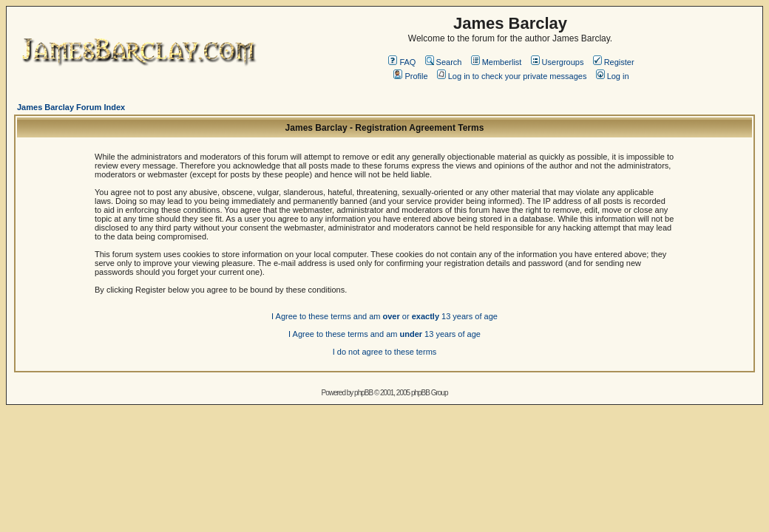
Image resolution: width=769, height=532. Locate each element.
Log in (613, 76)
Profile (410, 76)
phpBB (363, 393)
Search (444, 62)
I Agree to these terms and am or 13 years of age (384, 316)
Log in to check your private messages (512, 76)
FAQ (402, 62)
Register (614, 62)
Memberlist (497, 62)
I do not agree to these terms (385, 352)
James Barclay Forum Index (71, 107)
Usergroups (558, 62)
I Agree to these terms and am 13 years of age (384, 334)
